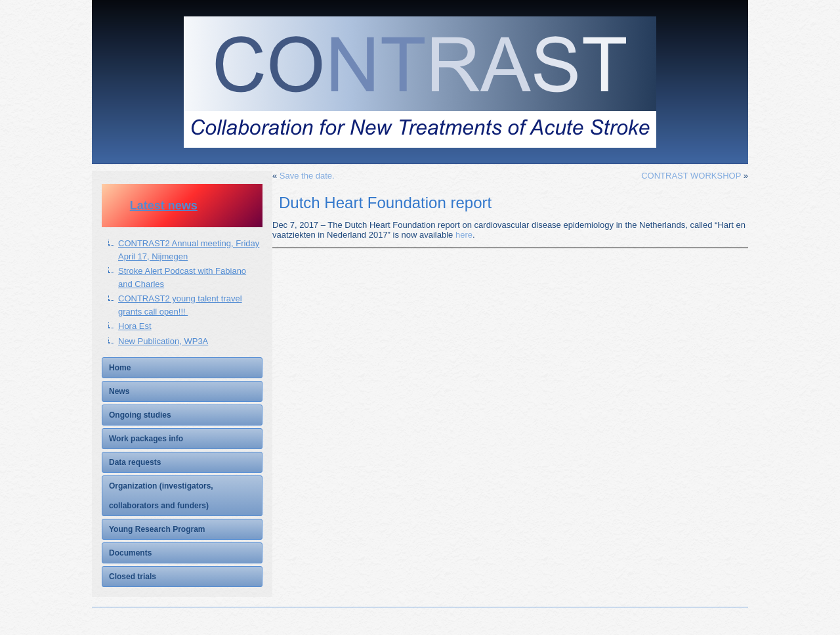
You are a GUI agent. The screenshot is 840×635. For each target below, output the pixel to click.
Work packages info (146, 439)
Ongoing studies (140, 415)
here (464, 235)
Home (120, 368)
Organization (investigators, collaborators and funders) (161, 496)
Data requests (135, 462)
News (119, 391)
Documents (130, 553)
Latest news (164, 206)
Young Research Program (157, 529)
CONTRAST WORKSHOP (691, 176)
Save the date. (307, 176)
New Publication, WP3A (163, 341)
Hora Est (135, 326)
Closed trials (133, 577)
